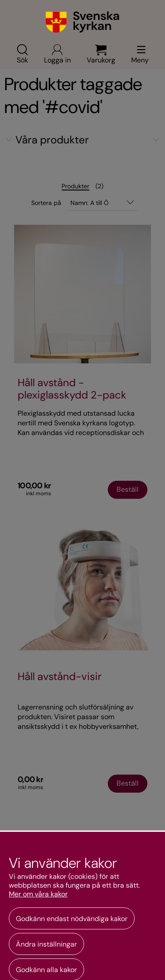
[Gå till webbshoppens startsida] (82, 22)
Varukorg (101, 54)
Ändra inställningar (46, 944)
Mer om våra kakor (38, 894)
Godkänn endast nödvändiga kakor (72, 919)
